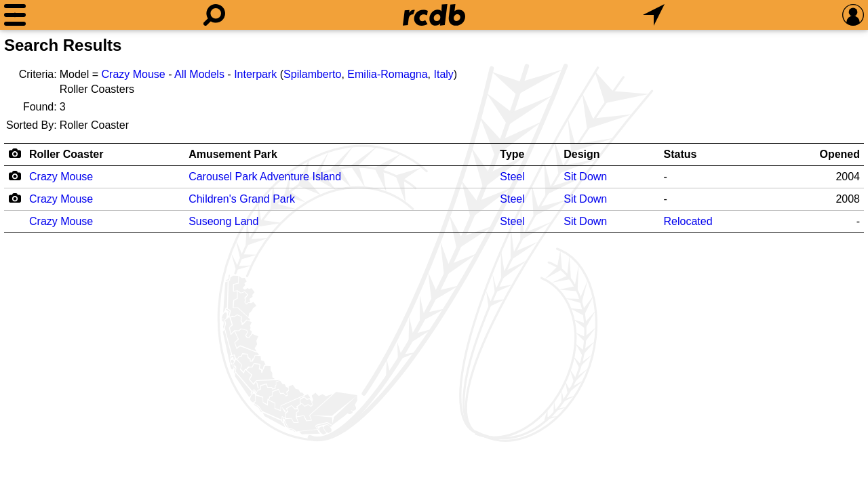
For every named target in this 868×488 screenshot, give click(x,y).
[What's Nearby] (654, 15)
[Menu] (15, 15)
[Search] (214, 15)
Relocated (688, 221)
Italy (443, 74)
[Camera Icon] (15, 176)
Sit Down (585, 177)
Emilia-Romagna (387, 74)
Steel (512, 177)
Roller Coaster (66, 154)
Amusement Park (233, 154)
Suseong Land (223, 221)
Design (581, 154)
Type (512, 154)
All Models (199, 74)
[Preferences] (853, 15)
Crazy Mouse (134, 74)
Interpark (255, 74)
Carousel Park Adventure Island (265, 177)
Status (680, 154)
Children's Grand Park (242, 199)
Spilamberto (312, 74)
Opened (840, 154)
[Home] (434, 15)
